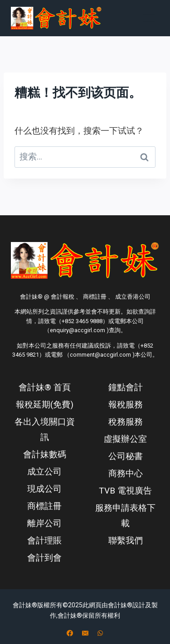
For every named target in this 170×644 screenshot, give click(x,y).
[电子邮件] (85, 633)
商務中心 (126, 473)
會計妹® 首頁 (45, 387)
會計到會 (44, 558)
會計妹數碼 (45, 454)
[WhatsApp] (100, 633)
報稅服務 (126, 404)
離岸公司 (44, 523)
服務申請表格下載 (125, 516)
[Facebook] (70, 633)
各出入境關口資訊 (45, 429)
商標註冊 (44, 506)
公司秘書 (126, 456)
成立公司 (44, 472)
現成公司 (44, 489)
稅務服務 (126, 422)
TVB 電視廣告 (125, 491)
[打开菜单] (148, 18)
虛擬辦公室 (125, 439)
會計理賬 (44, 540)
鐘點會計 (126, 387)
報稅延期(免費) (45, 404)
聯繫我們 (126, 540)
